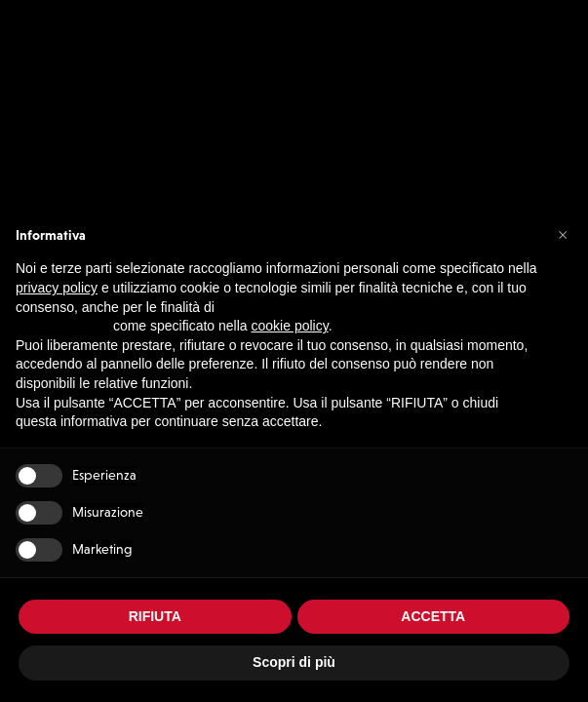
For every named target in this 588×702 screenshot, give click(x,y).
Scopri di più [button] (294, 662)
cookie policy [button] (290, 326)
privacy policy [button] (57, 288)
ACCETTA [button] (433, 616)
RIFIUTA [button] (155, 616)
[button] (563, 234)
